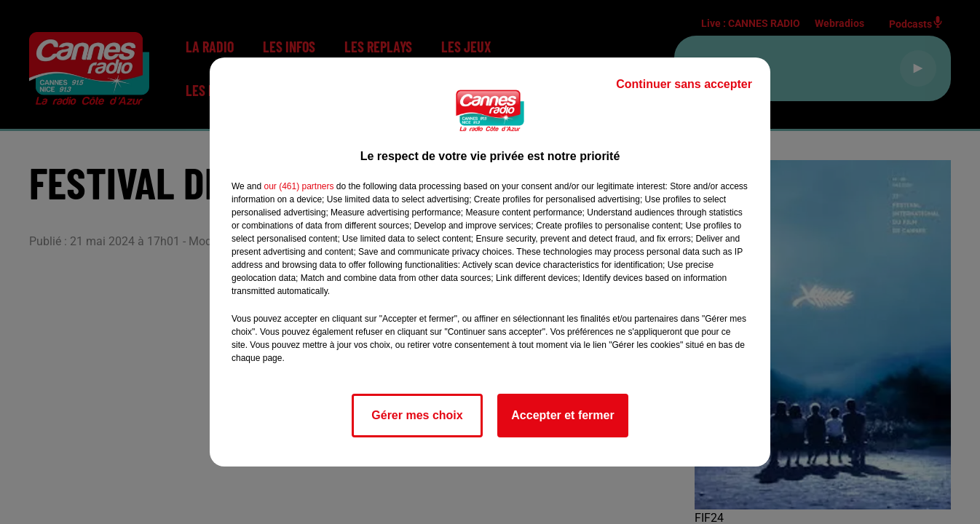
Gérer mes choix (417, 415)
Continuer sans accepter (684, 84)
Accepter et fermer (562, 415)
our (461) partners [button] (299, 186)
